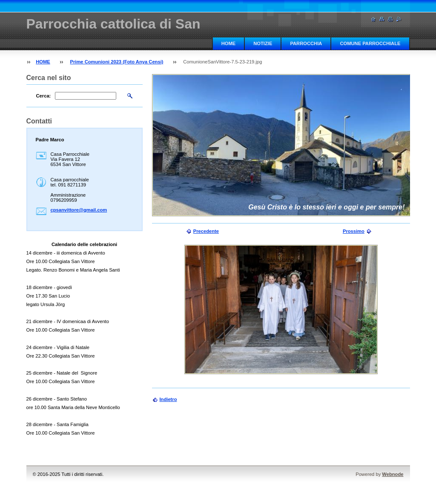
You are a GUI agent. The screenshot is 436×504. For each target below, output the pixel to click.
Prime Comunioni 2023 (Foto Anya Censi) (116, 62)
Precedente (206, 231)
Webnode (393, 474)
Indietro (168, 399)
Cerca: (44, 96)
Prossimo (354, 231)
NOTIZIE (263, 43)
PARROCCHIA (306, 43)
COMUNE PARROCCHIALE (370, 43)
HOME (229, 43)
